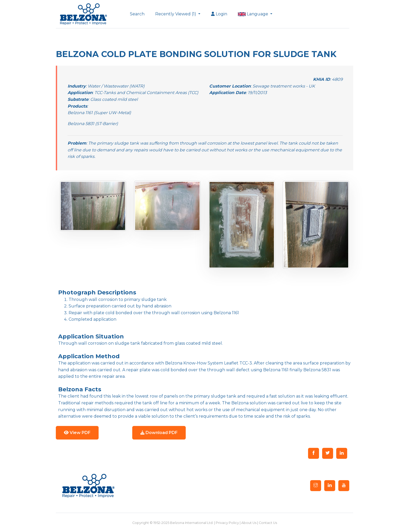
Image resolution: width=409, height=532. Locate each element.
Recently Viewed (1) (176, 14)
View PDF (77, 433)
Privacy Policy (227, 523)
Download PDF (159, 433)
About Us (249, 523)
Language (254, 14)
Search (137, 14)
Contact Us (268, 523)
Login (219, 14)
